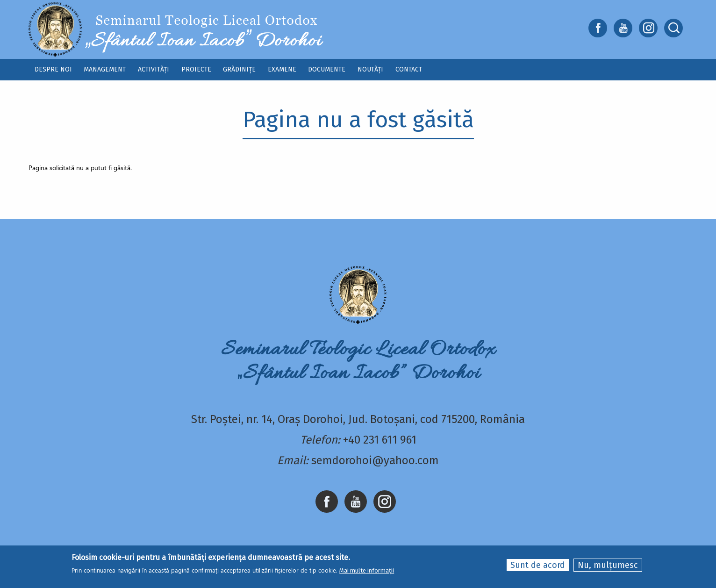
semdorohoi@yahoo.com (375, 460)
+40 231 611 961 (380, 440)
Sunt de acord (538, 565)
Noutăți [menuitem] (370, 69)
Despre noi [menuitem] (53, 69)
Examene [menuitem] (282, 69)
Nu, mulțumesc (608, 565)
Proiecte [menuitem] (196, 69)
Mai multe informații (367, 570)
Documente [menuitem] (327, 69)
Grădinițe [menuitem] (239, 69)
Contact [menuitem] (409, 69)
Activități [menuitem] (154, 69)
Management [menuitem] (105, 69)
